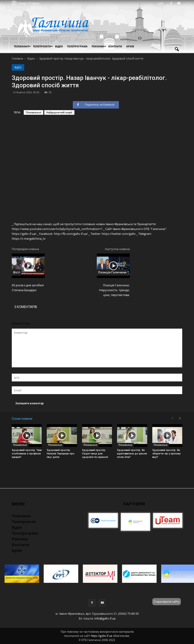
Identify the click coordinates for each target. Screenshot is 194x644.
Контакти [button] (115, 46)
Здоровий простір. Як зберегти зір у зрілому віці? (166, 454)
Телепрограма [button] (77, 46)
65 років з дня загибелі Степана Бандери (28, 288)
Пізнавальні (34, 112)
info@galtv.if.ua (105, 618)
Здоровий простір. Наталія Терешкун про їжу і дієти (61, 454)
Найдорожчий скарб (59, 112)
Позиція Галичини (112, 272)
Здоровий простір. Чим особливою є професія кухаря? (27, 454)
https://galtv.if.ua (101, 636)
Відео (18, 67)
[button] (177, 49)
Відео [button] (59, 46)
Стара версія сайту (167, 602)
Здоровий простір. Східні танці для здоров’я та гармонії (95, 454)
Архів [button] (130, 46)
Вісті (17, 272)
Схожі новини (22, 419)
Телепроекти (43, 46)
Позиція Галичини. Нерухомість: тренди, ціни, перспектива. (114, 290)
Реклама (99, 46)
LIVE (162, 3)
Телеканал (22, 46)
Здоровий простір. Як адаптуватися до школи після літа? (132, 454)
